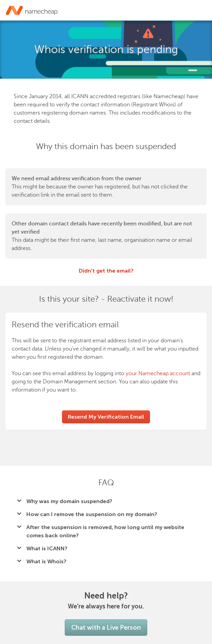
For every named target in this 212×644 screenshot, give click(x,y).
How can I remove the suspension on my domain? (92, 514)
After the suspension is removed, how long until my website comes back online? (105, 531)
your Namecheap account (158, 373)
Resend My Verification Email (106, 417)
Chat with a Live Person (106, 628)
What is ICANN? (47, 548)
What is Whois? (46, 561)
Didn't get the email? (106, 271)
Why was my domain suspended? (69, 501)
